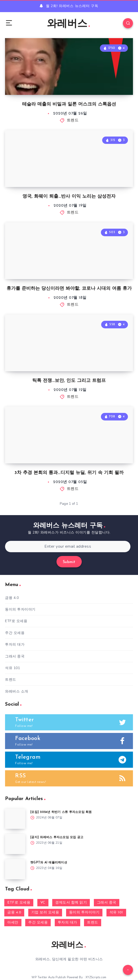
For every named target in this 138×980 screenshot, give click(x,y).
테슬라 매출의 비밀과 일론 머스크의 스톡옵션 (69, 104)
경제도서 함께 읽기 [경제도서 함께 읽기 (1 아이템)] (71, 903)
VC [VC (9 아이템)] (43, 903)
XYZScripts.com (96, 977)
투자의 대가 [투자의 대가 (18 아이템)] (67, 923)
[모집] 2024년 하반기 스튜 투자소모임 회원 (61, 812)
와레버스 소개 (17, 691)
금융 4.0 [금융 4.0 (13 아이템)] (14, 912)
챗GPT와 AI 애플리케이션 (49, 863)
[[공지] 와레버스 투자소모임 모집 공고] (15, 844)
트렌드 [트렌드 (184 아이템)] (93, 923)
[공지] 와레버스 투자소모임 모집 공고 (57, 837)
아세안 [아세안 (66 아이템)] (13, 923)
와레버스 (68, 24)
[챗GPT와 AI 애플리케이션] (15, 869)
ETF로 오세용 (16, 621)
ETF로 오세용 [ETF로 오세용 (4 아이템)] (19, 903)
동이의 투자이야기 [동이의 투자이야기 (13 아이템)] (84, 912)
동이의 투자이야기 (20, 609)
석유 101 (12, 668)
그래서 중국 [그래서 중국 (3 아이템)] (107, 903)
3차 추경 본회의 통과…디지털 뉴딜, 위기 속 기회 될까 (69, 473)
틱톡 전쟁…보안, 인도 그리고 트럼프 (69, 381)
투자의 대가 (15, 644)
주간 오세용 (15, 633)
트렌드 (73, 121)
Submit (69, 562)
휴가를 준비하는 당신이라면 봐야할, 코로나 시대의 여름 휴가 (69, 289)
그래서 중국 (15, 656)
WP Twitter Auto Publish (49, 977)
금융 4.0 (12, 598)
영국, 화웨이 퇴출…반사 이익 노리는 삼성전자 (69, 196)
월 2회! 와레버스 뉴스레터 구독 (72, 6)
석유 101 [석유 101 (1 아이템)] (116, 912)
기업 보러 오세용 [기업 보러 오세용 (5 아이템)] (45, 912)
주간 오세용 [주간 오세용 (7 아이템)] (38, 923)
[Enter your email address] (68, 547)
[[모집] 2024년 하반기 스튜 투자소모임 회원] (15, 819)
